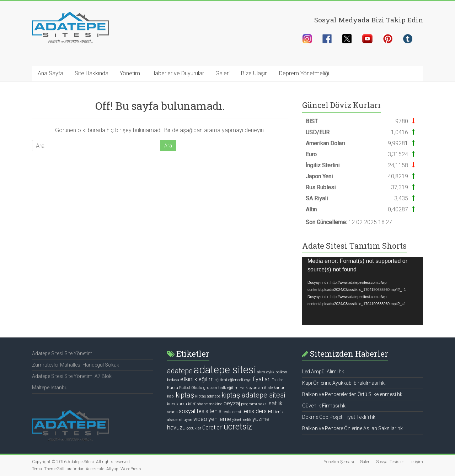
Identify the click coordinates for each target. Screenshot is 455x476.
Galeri (223, 73)
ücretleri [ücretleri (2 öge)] (212, 428)
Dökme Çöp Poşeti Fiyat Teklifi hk (339, 417)
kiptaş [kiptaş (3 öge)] (185, 395)
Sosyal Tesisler (390, 462)
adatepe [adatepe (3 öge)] (180, 371)
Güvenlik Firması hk (324, 406)
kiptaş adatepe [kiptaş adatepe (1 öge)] (208, 396)
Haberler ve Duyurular (178, 73)
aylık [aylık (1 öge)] (270, 372)
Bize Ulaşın (254, 73)
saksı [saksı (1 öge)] (263, 404)
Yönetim (130, 73)
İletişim (416, 462)
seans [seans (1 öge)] (172, 412)
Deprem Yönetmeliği (304, 73)
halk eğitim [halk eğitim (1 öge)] (228, 388)
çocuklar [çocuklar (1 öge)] (194, 428)
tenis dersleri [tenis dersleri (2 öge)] (258, 411)
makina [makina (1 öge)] (216, 404)
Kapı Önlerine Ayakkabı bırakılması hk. (344, 383)
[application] (363, 291)
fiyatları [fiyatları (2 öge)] (262, 379)
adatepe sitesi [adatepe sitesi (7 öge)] (225, 370)
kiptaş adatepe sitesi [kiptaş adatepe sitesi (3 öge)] (253, 395)
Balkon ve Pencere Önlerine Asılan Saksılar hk (352, 428)
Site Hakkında (92, 73)
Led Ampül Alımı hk (323, 372)
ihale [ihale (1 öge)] (268, 388)
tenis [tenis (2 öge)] (215, 411)
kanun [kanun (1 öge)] (280, 388)
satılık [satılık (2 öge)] (276, 403)
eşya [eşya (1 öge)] (248, 380)
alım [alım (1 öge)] (261, 372)
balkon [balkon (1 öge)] (281, 372)
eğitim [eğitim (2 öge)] (206, 379)
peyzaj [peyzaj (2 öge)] (232, 403)
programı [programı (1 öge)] (249, 404)
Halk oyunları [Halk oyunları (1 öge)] (251, 388)
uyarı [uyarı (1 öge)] (188, 420)
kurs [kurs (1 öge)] (171, 404)
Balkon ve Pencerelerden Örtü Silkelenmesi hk (352, 394)
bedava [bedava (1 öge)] (173, 380)
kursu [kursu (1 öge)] (182, 404)
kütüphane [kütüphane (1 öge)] (198, 404)
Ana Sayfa (50, 73)
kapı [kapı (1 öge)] (171, 396)
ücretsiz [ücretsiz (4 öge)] (238, 427)
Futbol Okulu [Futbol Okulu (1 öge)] (191, 388)
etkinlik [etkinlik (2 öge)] (189, 379)
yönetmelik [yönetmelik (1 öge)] (242, 420)
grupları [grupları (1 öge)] (210, 388)
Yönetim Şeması (339, 462)
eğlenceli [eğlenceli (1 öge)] (236, 380)
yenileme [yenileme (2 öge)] (220, 419)
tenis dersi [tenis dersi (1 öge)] (232, 412)
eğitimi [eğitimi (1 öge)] (221, 380)
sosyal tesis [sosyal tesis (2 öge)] (194, 411)
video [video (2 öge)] (200, 419)
